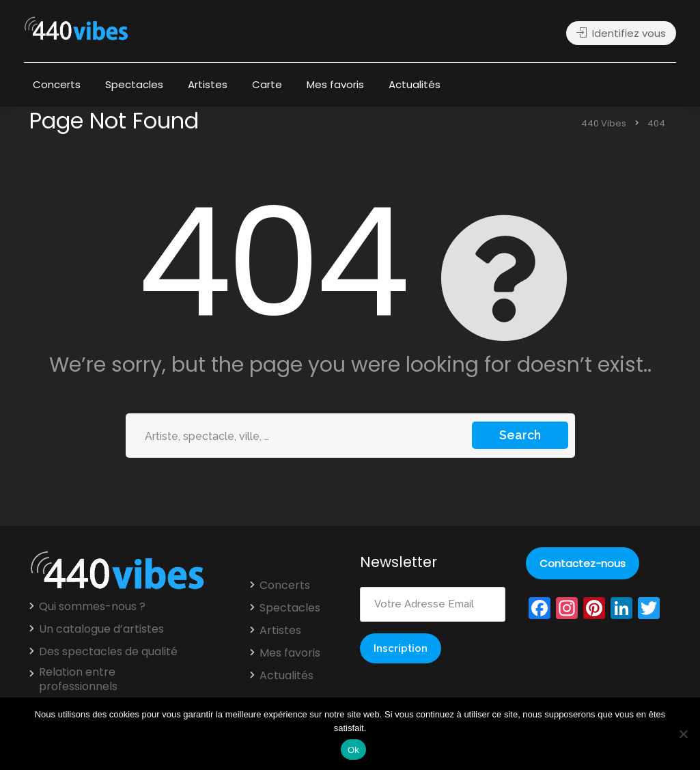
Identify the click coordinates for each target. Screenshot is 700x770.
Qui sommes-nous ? (92, 607)
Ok (353, 750)
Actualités (415, 84)
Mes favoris (335, 84)
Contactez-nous (583, 563)
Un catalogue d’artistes (101, 629)
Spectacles (134, 84)
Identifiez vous (621, 33)
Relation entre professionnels (78, 679)
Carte (267, 84)
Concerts (57, 84)
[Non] (683, 734)
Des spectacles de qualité (108, 652)
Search (520, 435)
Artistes (208, 84)
